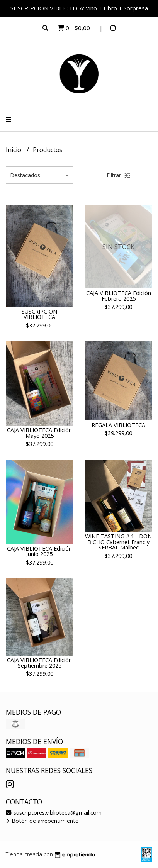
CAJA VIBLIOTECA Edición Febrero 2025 (119, 296)
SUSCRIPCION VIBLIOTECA (39, 314)
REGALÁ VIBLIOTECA (118, 425)
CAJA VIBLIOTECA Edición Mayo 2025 (39, 433)
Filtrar (119, 175)
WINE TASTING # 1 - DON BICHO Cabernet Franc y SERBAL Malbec (118, 542)
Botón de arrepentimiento (42, 821)
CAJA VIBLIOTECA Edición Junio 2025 (39, 551)
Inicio (14, 150)
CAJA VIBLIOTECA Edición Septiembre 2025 (39, 663)
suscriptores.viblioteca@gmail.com (54, 813)
